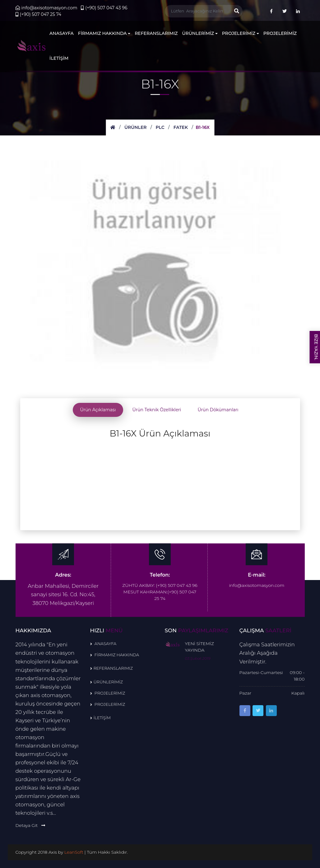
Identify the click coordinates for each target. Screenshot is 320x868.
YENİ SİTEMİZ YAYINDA (200, 647)
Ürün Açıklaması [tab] (98, 410)
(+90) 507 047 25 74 (39, 14)
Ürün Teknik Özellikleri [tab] (157, 410)
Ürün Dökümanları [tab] (218, 410)
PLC (160, 127)
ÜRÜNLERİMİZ (200, 33)
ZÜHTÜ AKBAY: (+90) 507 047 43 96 (160, 585)
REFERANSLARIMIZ (156, 33)
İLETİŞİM (59, 58)
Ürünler (136, 127)
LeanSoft (74, 852)
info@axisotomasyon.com (46, 8)
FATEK (181, 127)
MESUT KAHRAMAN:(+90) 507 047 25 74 (160, 595)
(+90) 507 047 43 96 (104, 8)
